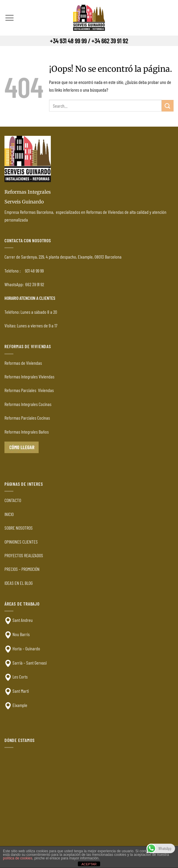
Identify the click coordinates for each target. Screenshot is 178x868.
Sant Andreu (23, 620)
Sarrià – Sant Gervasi (30, 663)
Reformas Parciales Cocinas (27, 418)
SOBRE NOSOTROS (19, 528)
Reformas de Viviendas (23, 363)
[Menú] (9, 18)
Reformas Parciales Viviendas (29, 390)
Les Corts (20, 677)
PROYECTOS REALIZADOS (24, 555)
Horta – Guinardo (26, 648)
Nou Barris (21, 634)
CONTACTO (13, 500)
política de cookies (18, 858)
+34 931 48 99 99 (68, 41)
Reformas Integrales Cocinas (28, 404)
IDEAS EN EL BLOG (19, 583)
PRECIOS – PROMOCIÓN (22, 569)
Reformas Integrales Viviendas (29, 376)
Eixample (20, 705)
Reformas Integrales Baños (27, 432)
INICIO (9, 514)
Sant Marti (21, 691)
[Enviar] (168, 106)
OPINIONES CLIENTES (21, 542)
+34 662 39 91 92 (110, 41)
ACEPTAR (89, 864)
